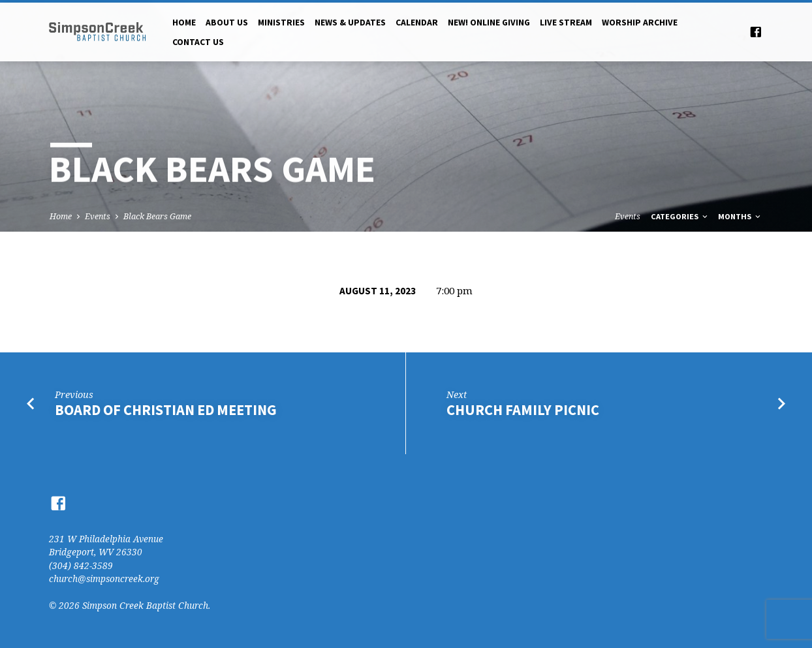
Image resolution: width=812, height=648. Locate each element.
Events (98, 216)
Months (740, 216)
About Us (227, 23)
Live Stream (566, 23)
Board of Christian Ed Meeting (166, 410)
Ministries (281, 23)
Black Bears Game (157, 216)
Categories (680, 216)
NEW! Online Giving (489, 23)
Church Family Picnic (523, 410)
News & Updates (350, 23)
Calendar (417, 23)
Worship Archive (640, 23)
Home (184, 23)
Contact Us (198, 42)
